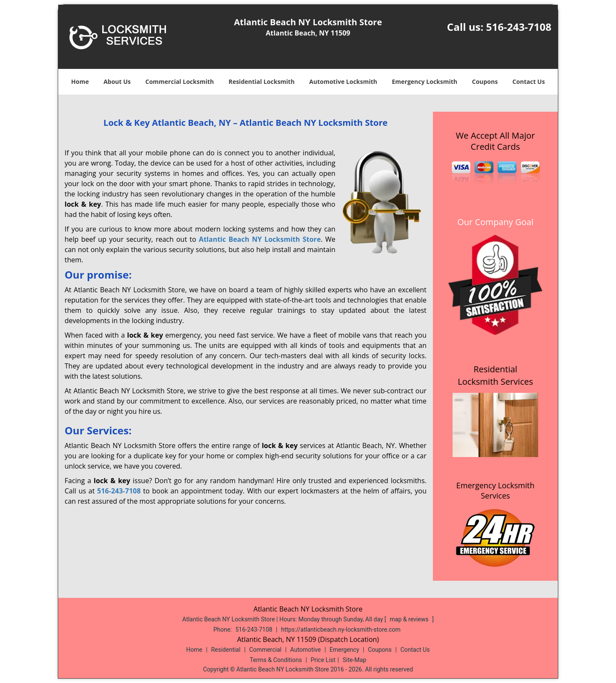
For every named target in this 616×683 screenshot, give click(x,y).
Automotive (305, 650)
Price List (323, 660)
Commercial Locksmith (180, 82)
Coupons (485, 82)
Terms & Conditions (276, 660)
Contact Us (529, 82)
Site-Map (354, 660)
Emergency (344, 650)
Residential (226, 650)
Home (80, 82)
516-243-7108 (519, 27)
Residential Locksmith (262, 82)
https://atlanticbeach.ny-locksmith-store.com (341, 630)
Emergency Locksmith (425, 82)
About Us (117, 82)
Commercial (265, 650)
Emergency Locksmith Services (496, 490)
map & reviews (410, 619)
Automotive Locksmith (343, 82)
